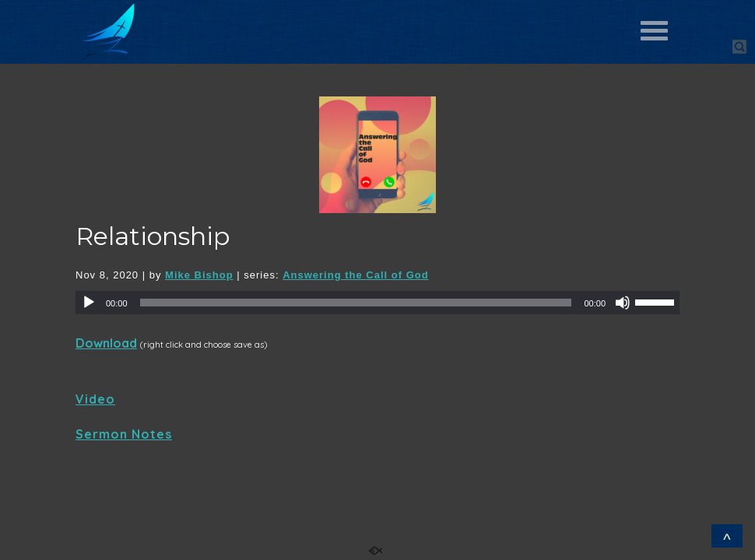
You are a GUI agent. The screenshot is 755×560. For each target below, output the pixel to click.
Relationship (153, 236)
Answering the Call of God (356, 275)
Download (106, 343)
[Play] (89, 303)
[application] (377, 303)
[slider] (356, 303)
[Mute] (623, 303)
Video (95, 399)
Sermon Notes (124, 434)
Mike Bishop (199, 275)
